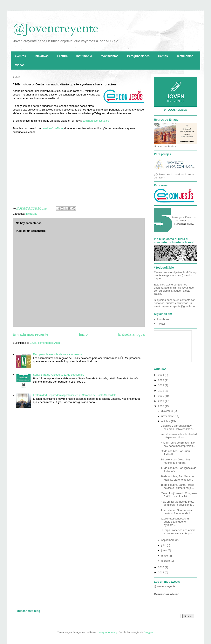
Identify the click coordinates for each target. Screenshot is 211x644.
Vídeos (20, 65)
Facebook (163, 319)
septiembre (168, 540)
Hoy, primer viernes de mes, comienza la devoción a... (177, 503)
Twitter (161, 324)
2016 (161, 567)
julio (164, 545)
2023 (161, 380)
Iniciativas (42, 56)
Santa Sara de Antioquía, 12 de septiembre (59, 375)
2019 (161, 401)
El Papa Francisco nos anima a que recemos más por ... (178, 532)
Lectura (63, 56)
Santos (163, 56)
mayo (165, 556)
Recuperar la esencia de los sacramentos (58, 354)
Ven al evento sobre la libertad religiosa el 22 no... (179, 436)
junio (165, 550)
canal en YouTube (52, 128)
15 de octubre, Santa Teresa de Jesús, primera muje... (177, 486)
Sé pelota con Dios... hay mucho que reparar (175, 461)
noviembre (168, 416)
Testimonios (185, 56)
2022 (161, 385)
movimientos (109, 56)
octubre (166, 421)
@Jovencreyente (56, 28)
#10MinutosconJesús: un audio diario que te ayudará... (175, 522)
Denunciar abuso (167, 594)
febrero (166, 561)
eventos (21, 56)
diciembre (168, 411)
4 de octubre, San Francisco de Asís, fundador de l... (177, 512)
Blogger (148, 632)
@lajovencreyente (165, 586)
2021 (161, 391)
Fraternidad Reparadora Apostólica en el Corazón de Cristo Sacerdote (75, 395)
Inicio (83, 334)
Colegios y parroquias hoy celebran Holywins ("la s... (177, 427)
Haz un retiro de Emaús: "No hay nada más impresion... (178, 444)
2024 (161, 375)
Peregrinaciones (138, 56)
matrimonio (84, 56)
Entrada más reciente (31, 334)
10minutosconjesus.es (96, 121)
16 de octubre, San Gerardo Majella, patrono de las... (177, 478)
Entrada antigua (131, 334)
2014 (161, 572)
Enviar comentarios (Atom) (46, 343)
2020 (161, 396)
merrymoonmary (107, 632)
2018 (161, 406)
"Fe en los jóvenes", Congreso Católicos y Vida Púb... (179, 495)
